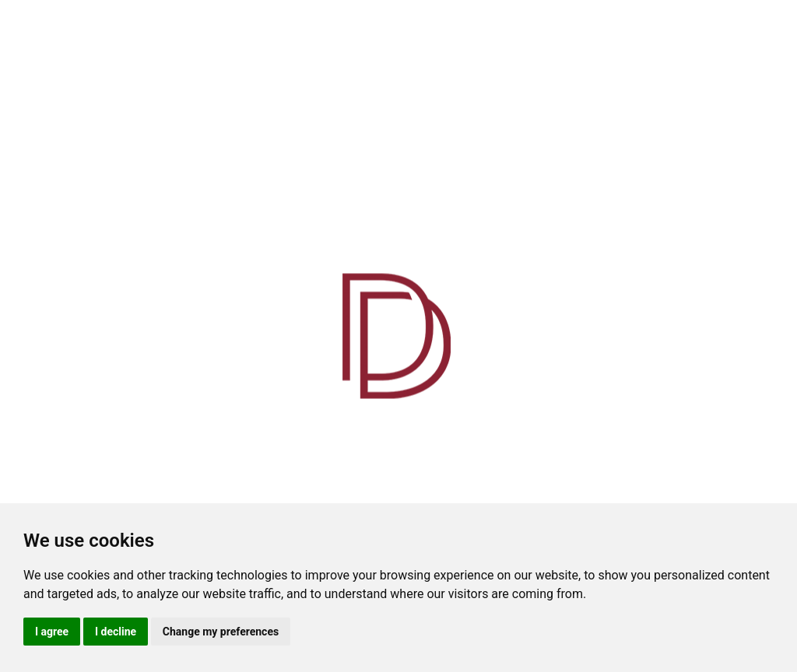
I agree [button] (52, 632)
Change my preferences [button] (221, 632)
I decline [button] (116, 632)
